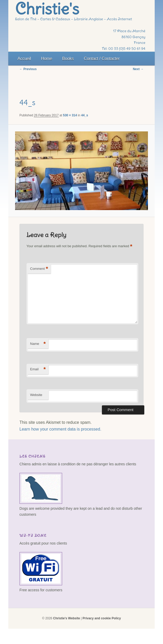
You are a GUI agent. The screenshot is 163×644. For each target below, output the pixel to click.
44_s (85, 115)
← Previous (28, 69)
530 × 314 (70, 115)
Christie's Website (66, 618)
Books (68, 59)
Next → (138, 69)
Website (36, 395)
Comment (39, 269)
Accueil (24, 59)
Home (47, 59)
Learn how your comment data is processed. (60, 429)
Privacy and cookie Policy (102, 618)
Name (38, 344)
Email (38, 369)
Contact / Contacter (102, 59)
